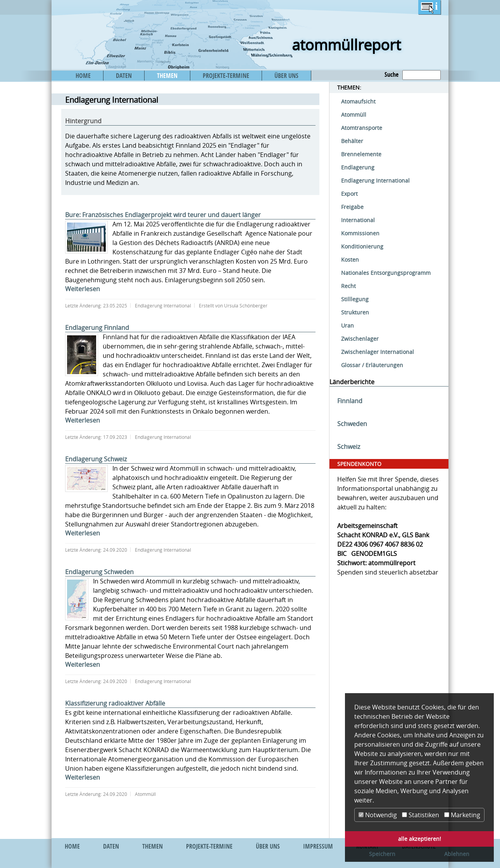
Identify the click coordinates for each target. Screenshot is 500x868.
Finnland (350, 401)
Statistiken (421, 815)
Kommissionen (360, 233)
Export (349, 194)
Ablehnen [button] (457, 854)
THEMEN (167, 76)
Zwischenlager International (378, 352)
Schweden (352, 424)
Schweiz (349, 447)
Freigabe (352, 207)
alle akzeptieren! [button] (420, 839)
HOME (83, 76)
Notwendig (378, 815)
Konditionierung (362, 246)
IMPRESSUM (318, 846)
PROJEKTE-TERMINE (226, 76)
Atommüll (354, 115)
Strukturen (355, 312)
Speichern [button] (382, 854)
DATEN (124, 76)
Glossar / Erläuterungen (372, 365)
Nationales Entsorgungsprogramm (386, 273)
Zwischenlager (360, 339)
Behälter (352, 141)
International (358, 220)
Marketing (462, 815)
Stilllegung (355, 299)
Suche (391, 74)
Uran (347, 325)
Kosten (350, 260)
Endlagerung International (375, 180)
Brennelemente (361, 154)
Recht (348, 286)
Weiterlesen (83, 289)
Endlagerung (358, 167)
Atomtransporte (362, 128)
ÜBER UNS (286, 76)
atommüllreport (346, 45)
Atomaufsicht (358, 101)
